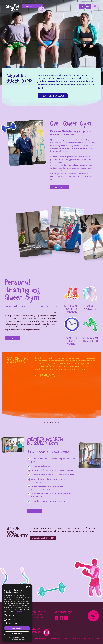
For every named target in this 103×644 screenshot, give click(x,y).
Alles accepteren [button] (17, 628)
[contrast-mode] (82, 6)
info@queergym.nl (34, 617)
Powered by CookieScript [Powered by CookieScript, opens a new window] (17, 640)
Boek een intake (32, 6)
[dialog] (17, 613)
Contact (67, 639)
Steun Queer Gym (43, 538)
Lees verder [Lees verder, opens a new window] (18, 611)
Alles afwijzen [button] (17, 633)
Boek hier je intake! (53, 96)
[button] (17, 638)
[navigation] (95, 6)
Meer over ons (59, 187)
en (90, 6)
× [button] (29, 587)
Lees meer (11, 338)
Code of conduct (40, 639)
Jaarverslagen (55, 639)
